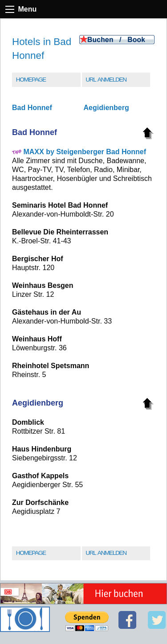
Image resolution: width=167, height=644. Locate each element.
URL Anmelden (106, 80)
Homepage (31, 80)
